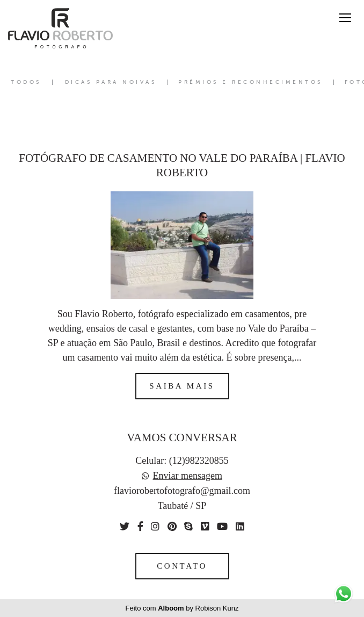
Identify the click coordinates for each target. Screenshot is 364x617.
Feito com (182, 608)
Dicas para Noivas (111, 82)
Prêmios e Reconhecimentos (250, 82)
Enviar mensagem (188, 476)
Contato (182, 566)
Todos (26, 82)
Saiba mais (182, 386)
